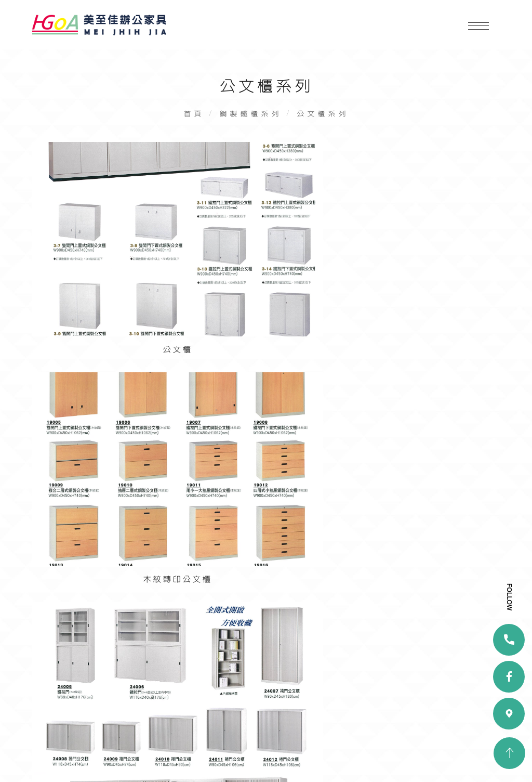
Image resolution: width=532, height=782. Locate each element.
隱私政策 (139, 748)
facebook (259, 726)
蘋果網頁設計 (229, 761)
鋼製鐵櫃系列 (250, 119)
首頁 (191, 119)
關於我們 (139, 717)
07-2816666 (240, 661)
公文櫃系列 (325, 119)
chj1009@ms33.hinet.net (267, 675)
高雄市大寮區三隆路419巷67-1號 (272, 647)
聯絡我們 (55, 748)
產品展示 (55, 732)
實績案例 (139, 732)
